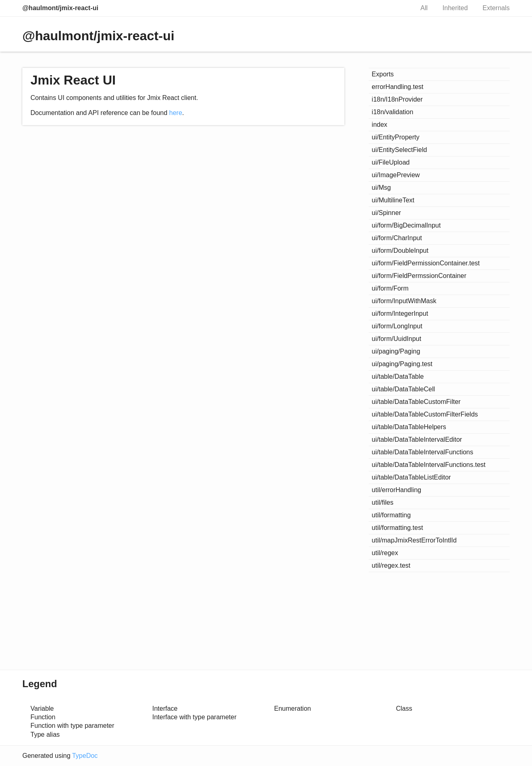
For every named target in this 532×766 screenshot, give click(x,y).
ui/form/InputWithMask (404, 301)
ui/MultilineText (393, 200)
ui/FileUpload (390, 162)
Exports (383, 74)
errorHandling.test (397, 87)
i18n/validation (392, 112)
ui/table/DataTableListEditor (411, 477)
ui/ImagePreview (396, 175)
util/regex (385, 553)
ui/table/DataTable (398, 376)
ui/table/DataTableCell (403, 389)
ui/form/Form (390, 288)
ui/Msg (381, 188)
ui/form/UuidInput (396, 339)
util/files (382, 502)
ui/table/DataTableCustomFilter (416, 402)
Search (399, 8)
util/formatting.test (397, 528)
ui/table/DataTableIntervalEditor (417, 439)
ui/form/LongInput (397, 326)
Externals (496, 8)
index (379, 125)
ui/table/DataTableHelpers (409, 427)
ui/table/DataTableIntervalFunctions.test (428, 465)
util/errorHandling (396, 490)
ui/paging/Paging (396, 351)
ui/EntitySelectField (399, 150)
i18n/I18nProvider (397, 99)
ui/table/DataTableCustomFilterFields (425, 414)
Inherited (455, 8)
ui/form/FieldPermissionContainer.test (426, 263)
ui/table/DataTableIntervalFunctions (422, 452)
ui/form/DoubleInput (400, 251)
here (176, 113)
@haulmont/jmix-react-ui (60, 8)
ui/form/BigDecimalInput (406, 225)
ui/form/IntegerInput (400, 314)
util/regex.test (391, 565)
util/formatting (391, 515)
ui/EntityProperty (395, 137)
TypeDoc (85, 756)
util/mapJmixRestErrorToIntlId (414, 540)
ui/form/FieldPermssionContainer (419, 276)
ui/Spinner (386, 213)
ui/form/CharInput (397, 238)
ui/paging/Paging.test (402, 364)
